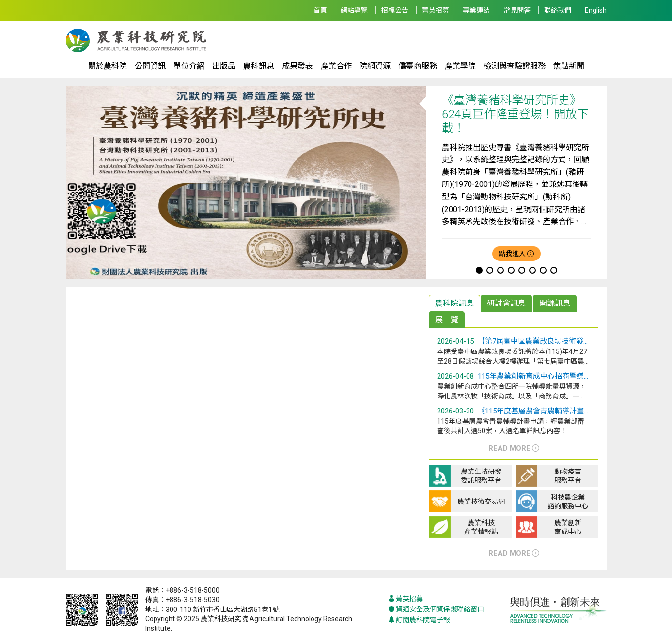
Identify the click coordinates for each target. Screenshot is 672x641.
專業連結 (476, 10)
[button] (479, 270)
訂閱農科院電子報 (419, 620)
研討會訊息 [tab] (506, 303)
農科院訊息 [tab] (454, 303)
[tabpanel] (514, 397)
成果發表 (297, 66)
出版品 (224, 66)
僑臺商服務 (418, 66)
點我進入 (512, 254)
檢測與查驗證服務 (515, 66)
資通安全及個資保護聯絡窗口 (436, 609)
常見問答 (517, 10)
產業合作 (336, 66)
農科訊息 (259, 66)
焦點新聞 (569, 66)
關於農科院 (108, 66)
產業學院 (460, 66)
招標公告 (395, 10)
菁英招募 (436, 10)
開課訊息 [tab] (555, 303)
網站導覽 (354, 10)
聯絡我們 (558, 10)
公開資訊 (150, 66)
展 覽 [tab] (447, 320)
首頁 (320, 10)
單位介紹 (189, 66)
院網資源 (375, 66)
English (596, 10)
